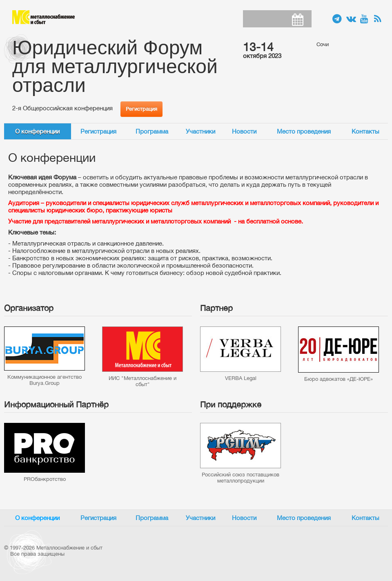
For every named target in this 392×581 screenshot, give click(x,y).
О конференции (37, 131)
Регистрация (141, 109)
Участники (200, 131)
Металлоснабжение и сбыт (43, 17)
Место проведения (304, 131)
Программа (152, 131)
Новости (244, 131)
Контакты (365, 131)
